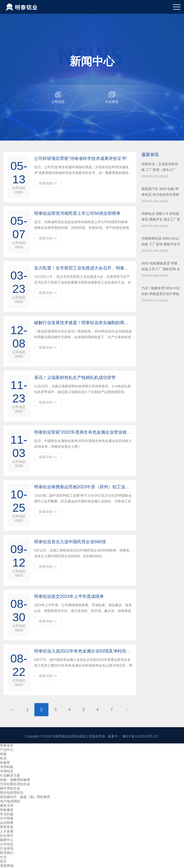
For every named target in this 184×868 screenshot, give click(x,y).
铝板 (3, 754)
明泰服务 (7, 810)
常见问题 (7, 814)
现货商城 (7, 866)
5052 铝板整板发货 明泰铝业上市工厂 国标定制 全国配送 (161, 267)
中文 (3, 857)
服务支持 (7, 805)
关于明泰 (7, 818)
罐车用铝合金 (10, 788)
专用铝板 (7, 767)
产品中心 (7, 750)
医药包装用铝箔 (12, 793)
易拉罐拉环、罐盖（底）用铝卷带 (25, 797)
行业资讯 (7, 848)
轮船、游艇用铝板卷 (15, 780)
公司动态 (7, 844)
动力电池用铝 (10, 801)
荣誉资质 (7, 827)
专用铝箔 (7, 771)
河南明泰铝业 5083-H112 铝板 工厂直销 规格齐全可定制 (161, 242)
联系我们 (7, 853)
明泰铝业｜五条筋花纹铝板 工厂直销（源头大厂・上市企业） (160, 167)
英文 (3, 861)
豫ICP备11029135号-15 (140, 736)
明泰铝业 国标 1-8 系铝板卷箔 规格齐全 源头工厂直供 (161, 217)
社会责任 (7, 836)
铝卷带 (5, 763)
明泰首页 (7, 745)
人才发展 (7, 831)
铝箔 (3, 758)
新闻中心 (7, 840)
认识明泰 (7, 823)
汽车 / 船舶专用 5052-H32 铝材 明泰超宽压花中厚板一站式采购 (161, 291)
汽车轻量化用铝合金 (15, 784)
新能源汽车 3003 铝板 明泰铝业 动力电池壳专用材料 (160, 192)
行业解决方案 (10, 775)
